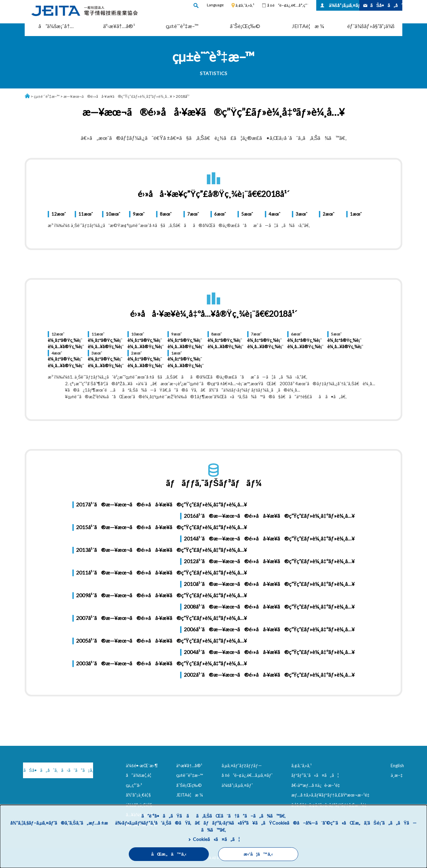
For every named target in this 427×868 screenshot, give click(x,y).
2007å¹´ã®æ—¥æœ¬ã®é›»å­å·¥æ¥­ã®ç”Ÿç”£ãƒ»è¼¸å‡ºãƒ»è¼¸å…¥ (161, 618)
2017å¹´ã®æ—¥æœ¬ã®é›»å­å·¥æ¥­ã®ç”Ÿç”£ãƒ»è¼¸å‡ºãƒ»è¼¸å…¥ (161, 504)
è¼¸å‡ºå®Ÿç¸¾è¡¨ (65, 340)
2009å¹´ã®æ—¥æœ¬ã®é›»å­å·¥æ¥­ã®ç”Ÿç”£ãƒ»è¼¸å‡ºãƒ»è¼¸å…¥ (161, 595)
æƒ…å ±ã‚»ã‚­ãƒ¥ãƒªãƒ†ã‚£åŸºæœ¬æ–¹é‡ (332, 795)
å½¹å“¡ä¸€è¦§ (138, 795)
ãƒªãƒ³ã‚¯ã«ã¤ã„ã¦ (315, 775)
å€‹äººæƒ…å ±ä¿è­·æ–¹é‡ (317, 785)
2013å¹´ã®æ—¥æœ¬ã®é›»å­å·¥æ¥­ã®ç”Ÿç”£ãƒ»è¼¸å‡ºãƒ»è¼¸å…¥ (161, 550)
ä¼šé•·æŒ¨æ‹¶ (142, 766)
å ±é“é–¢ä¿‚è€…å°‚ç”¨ (288, 5)
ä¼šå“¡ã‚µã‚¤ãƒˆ (344, 5)
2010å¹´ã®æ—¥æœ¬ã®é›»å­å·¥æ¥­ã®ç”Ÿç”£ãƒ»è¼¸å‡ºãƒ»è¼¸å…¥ (269, 584)
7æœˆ (193, 214)
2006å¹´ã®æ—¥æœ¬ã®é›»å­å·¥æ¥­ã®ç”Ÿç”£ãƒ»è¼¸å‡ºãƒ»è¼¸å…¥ (269, 629)
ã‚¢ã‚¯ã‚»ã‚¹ (245, 5)
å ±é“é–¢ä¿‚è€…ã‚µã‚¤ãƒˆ (247, 775)
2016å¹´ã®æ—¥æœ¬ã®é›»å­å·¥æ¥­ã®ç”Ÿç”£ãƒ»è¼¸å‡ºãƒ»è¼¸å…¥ (269, 516)
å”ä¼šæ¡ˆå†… (56, 26)
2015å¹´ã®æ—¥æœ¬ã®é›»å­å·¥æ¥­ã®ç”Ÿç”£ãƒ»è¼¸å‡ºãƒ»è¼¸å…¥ (161, 527)
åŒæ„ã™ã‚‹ (169, 854)
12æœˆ (59, 214)
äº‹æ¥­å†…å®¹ (119, 26)
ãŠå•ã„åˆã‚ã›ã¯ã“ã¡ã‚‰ (58, 770)
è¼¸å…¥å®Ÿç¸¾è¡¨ (66, 347)
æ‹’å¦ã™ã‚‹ (258, 854)
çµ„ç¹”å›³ (134, 785)
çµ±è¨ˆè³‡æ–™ (182, 26)
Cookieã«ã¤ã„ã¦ (216, 839)
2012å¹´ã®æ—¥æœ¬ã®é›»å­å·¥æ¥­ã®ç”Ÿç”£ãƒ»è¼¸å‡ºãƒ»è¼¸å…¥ (269, 561)
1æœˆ (356, 214)
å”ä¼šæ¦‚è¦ (140, 775)
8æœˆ (166, 214)
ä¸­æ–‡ (397, 775)
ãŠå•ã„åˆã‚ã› (386, 5)
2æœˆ (328, 214)
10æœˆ (113, 214)
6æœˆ (220, 214)
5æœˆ (247, 214)
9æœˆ (139, 214)
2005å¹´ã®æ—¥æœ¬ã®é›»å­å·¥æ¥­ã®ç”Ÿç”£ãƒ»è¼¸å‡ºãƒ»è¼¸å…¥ (161, 640)
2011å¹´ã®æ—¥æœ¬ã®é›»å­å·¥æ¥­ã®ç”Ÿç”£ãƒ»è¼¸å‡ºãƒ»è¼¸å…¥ (161, 572)
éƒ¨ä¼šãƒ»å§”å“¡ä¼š (371, 26)
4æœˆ (274, 214)
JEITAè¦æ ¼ (308, 26)
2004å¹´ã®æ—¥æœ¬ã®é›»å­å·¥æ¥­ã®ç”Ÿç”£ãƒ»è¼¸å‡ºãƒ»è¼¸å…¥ (269, 652)
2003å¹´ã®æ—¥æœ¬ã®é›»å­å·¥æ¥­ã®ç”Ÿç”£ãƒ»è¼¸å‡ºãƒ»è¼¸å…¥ (161, 663)
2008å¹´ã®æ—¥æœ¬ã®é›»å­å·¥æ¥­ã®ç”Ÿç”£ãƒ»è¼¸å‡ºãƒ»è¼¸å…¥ (269, 606)
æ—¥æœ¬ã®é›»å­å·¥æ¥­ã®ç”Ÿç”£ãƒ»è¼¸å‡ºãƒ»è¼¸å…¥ (118, 96)
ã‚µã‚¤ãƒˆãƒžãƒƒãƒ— (242, 766)
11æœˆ (86, 214)
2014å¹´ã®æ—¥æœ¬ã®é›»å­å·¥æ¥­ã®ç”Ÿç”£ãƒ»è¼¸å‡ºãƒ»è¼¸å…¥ (269, 538)
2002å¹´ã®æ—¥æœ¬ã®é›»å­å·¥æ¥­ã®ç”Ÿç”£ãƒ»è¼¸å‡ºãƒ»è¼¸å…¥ (269, 675)
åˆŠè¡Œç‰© (245, 26)
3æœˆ (301, 214)
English (397, 766)
